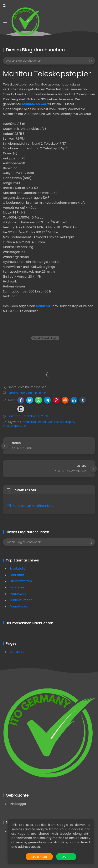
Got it (66, 857)
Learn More (39, 857)
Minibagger (18, 804)
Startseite (17, 652)
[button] (21, 400)
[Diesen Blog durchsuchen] (49, 61)
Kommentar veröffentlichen (27, 393)
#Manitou (29, 422)
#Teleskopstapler (15, 426)
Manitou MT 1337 (35, 104)
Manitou (43, 306)
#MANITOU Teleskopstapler (56, 422)
